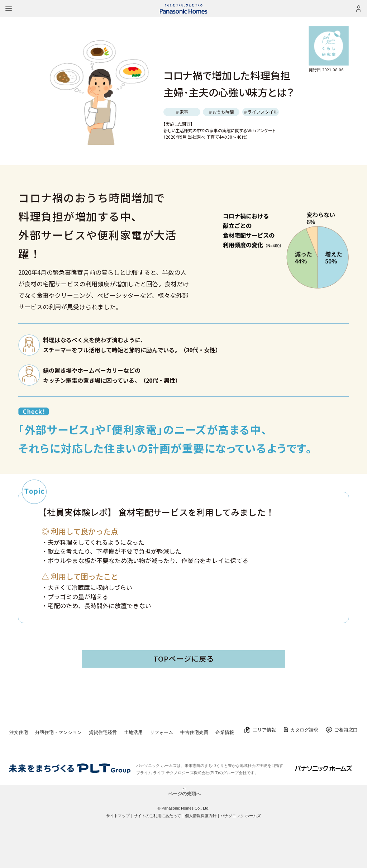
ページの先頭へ (184, 793)
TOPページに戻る (184, 659)
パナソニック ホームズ (241, 816)
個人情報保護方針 (201, 816)
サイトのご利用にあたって (157, 816)
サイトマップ (118, 816)
